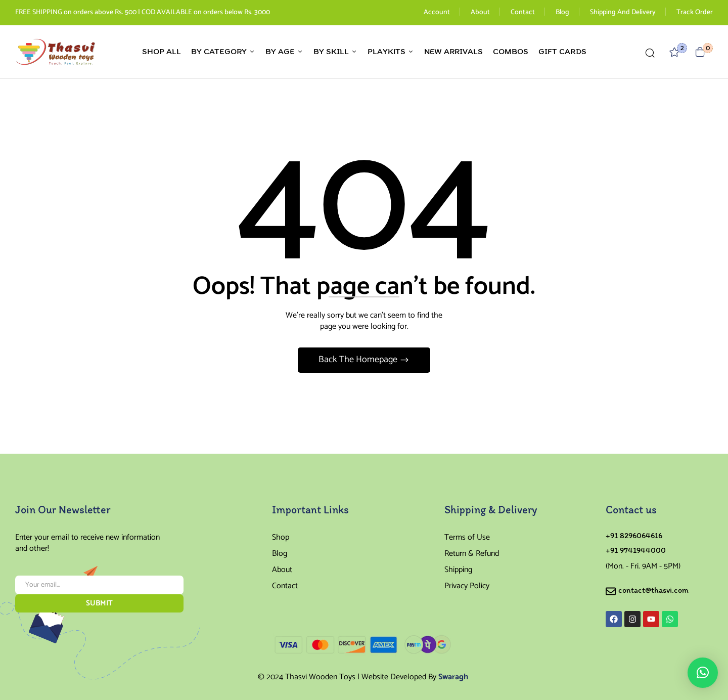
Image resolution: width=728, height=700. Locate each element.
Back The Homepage (359, 360)
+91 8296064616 (634, 535)
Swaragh (453, 677)
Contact (523, 12)
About (480, 12)
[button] (700, 52)
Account (437, 12)
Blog (562, 12)
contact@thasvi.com (653, 590)
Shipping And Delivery (623, 12)
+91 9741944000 (636, 550)
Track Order (695, 12)
